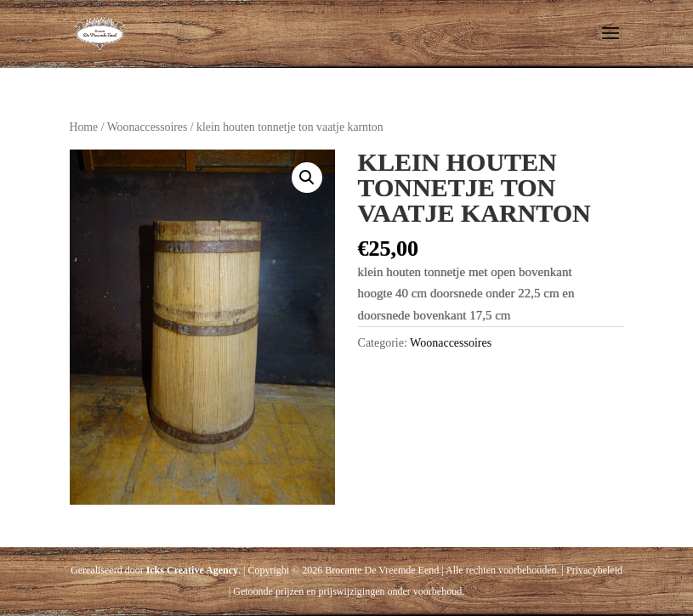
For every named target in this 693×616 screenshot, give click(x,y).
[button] (307, 178)
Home (84, 127)
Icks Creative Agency (192, 570)
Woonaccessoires (148, 127)
